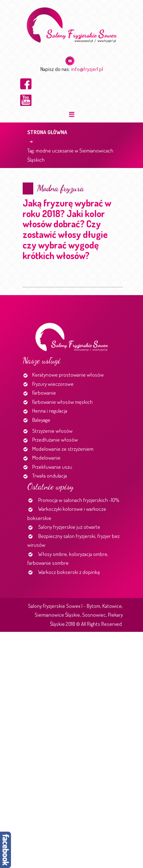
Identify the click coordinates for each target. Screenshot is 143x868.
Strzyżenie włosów (52, 431)
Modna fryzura (60, 188)
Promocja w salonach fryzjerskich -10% (79, 500)
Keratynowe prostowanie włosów (68, 375)
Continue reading (24, 284)
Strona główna (47, 132)
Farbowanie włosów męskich (62, 402)
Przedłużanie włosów (55, 440)
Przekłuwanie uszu (52, 467)
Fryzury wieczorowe (53, 384)
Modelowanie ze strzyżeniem (63, 449)
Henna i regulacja (50, 411)
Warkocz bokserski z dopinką (69, 572)
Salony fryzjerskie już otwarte (69, 527)
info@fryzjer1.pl (87, 69)
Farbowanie (44, 393)
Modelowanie (46, 458)
